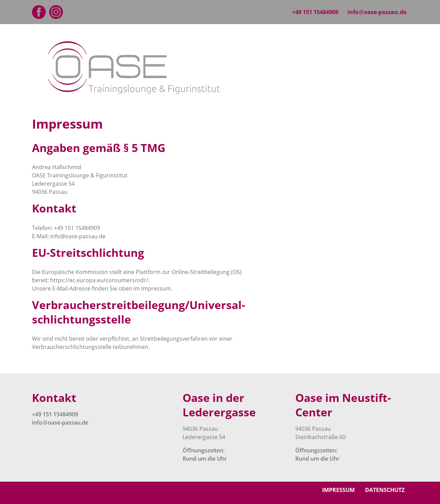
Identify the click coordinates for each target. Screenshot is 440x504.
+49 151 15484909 (315, 12)
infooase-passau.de (377, 12)
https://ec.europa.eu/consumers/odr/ (99, 280)
